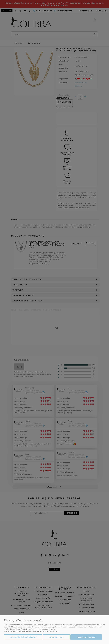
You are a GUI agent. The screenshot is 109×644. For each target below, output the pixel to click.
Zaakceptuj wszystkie (86, 637)
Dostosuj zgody (56, 637)
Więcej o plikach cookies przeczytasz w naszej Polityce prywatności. (31, 631)
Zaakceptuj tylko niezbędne (23, 637)
